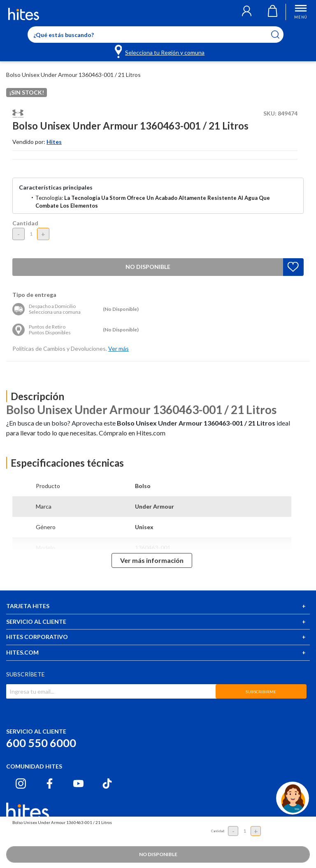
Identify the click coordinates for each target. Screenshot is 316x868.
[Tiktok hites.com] (107, 784)
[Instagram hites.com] (21, 784)
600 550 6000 (41, 743)
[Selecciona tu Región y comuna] (160, 51)
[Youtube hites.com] (78, 784)
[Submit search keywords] (280, 35)
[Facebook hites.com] (50, 784)
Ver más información (152, 560)
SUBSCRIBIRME (261, 692)
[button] (247, 12)
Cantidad (25, 223)
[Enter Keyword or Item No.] (156, 35)
